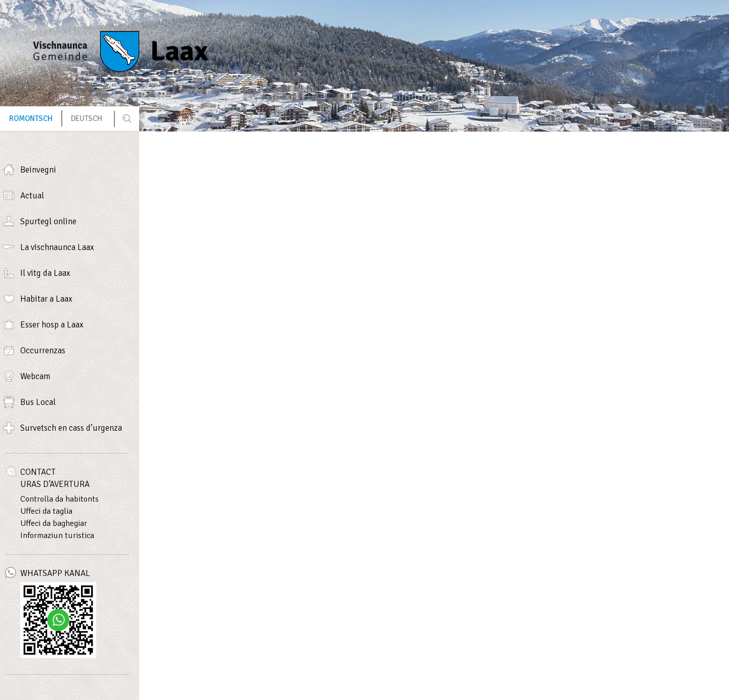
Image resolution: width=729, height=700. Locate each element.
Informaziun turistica (57, 536)
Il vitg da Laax (45, 273)
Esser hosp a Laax (52, 325)
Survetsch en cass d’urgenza (71, 428)
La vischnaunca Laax (57, 247)
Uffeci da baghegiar (54, 523)
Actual (32, 196)
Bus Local (38, 402)
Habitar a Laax (46, 299)
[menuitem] (31, 119)
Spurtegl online (48, 221)
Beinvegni (38, 170)
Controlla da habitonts (59, 499)
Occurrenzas (43, 351)
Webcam (35, 376)
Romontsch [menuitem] (31, 118)
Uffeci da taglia (46, 511)
